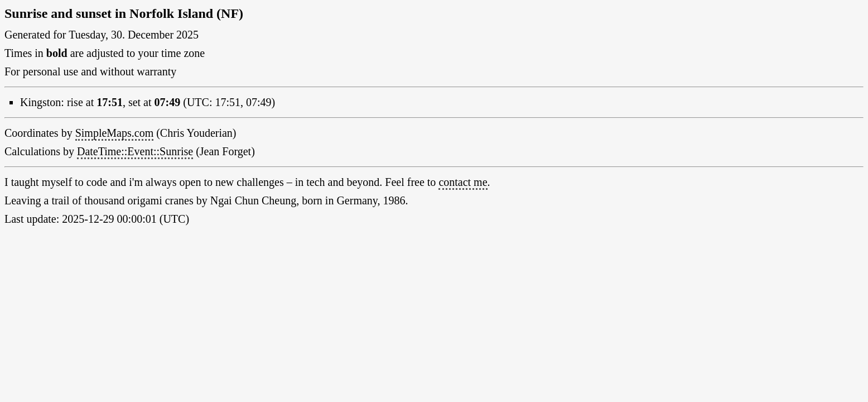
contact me (463, 182)
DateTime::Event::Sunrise (135, 151)
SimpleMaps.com (115, 133)
